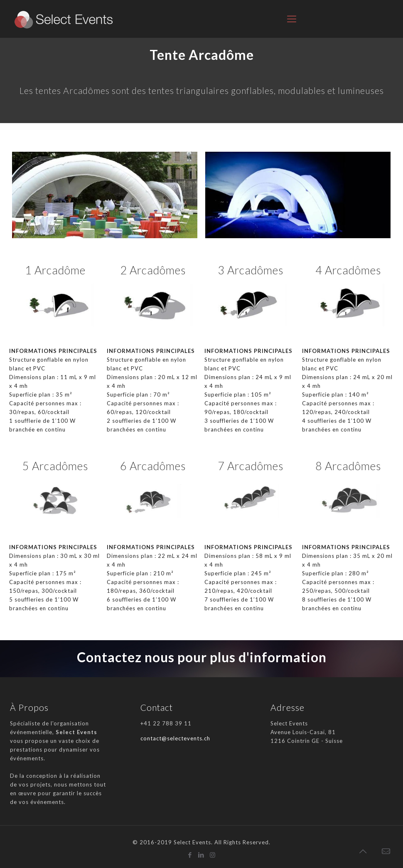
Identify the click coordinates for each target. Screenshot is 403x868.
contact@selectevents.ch (175, 738)
